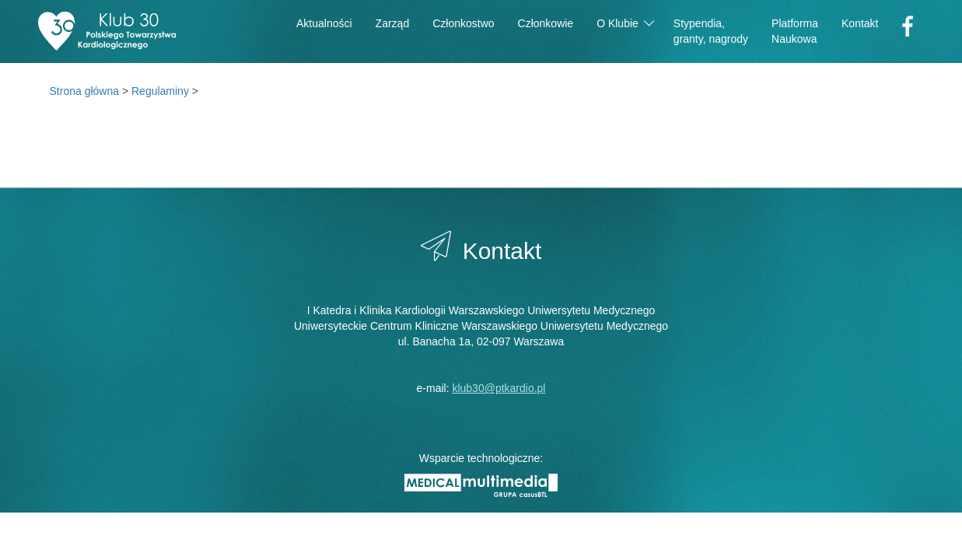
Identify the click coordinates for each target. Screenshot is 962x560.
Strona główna (85, 91)
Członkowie (546, 23)
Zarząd (393, 23)
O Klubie (625, 22)
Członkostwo (463, 23)
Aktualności (324, 23)
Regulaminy (160, 91)
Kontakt (860, 23)
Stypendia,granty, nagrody (711, 31)
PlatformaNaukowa (795, 31)
